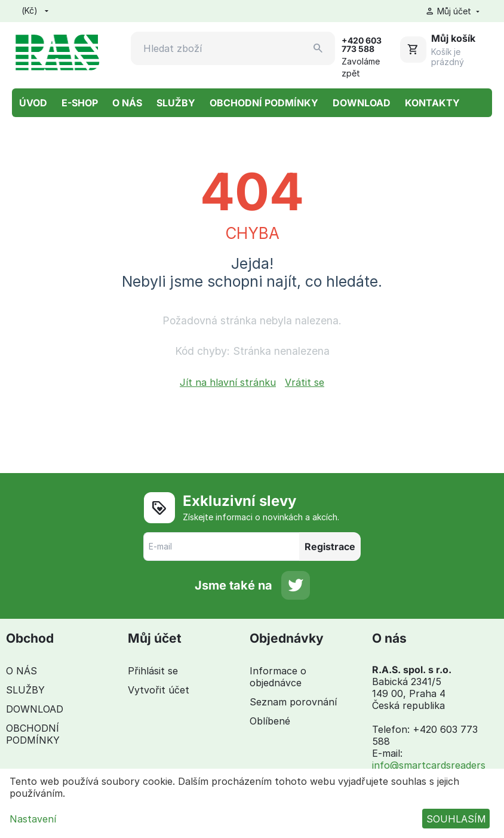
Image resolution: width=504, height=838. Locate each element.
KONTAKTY (432, 103)
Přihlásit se (153, 671)
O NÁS (127, 103)
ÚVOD (33, 103)
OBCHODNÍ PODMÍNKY (264, 103)
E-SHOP (80, 103)
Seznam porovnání (293, 702)
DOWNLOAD (362, 103)
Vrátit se (305, 382)
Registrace (330, 547)
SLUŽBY (176, 103)
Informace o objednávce (278, 677)
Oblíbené (270, 721)
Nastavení (33, 819)
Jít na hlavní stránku (228, 382)
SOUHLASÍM (456, 819)
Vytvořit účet (159, 690)
